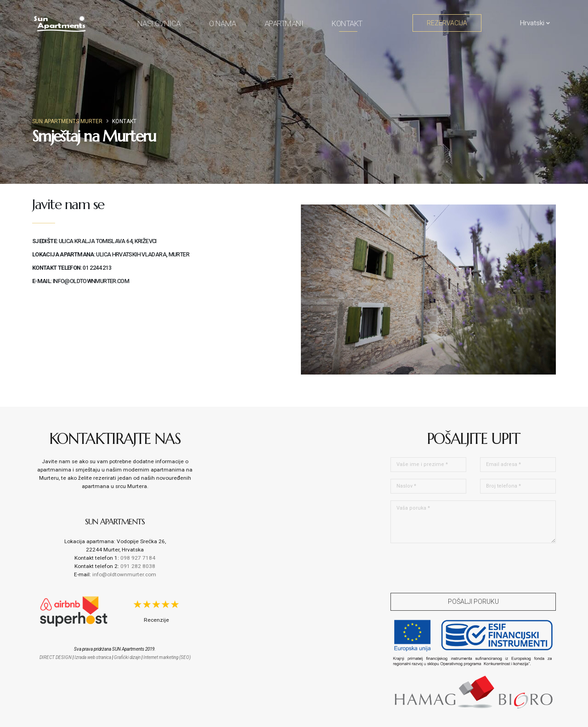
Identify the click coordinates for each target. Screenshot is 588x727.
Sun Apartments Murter (67, 121)
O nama (223, 23)
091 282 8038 (138, 566)
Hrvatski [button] (530, 23)
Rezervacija (447, 23)
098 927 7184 (138, 558)
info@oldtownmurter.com (91, 281)
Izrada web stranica (93, 657)
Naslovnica (159, 23)
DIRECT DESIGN (56, 657)
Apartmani (284, 23)
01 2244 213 (97, 268)
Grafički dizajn (127, 657)
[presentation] (460, 568)
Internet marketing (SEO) (167, 657)
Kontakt (347, 25)
